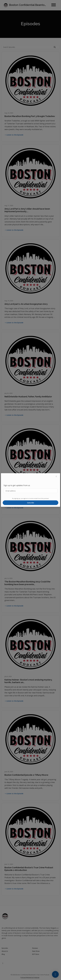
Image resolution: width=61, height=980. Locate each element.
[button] (56, 476)
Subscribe (31, 503)
